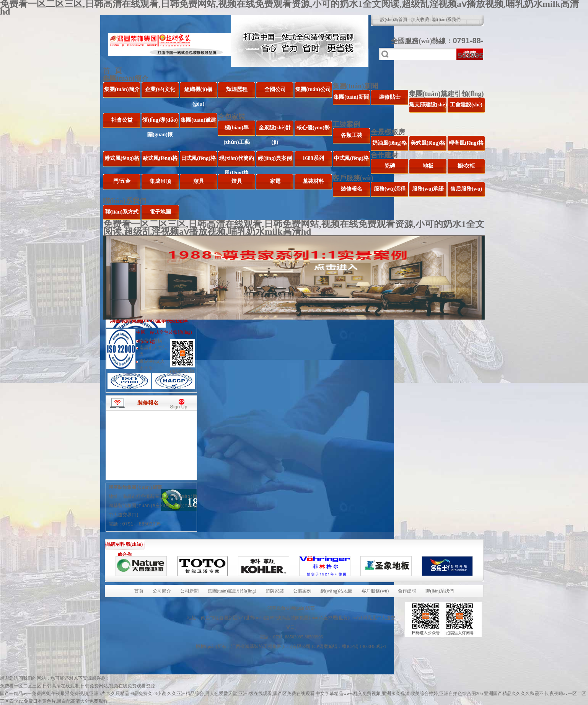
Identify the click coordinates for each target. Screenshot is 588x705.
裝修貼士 (390, 97)
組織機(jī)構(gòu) (199, 92)
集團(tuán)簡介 (126, 78)
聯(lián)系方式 (122, 212)
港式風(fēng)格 (122, 158)
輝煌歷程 (237, 89)
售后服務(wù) (466, 189)
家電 (275, 181)
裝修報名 (352, 189)
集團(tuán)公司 (313, 89)
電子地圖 (160, 212)
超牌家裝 (275, 591)
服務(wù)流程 (390, 189)
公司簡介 (162, 591)
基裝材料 (313, 181)
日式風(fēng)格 (198, 158)
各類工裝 (352, 135)
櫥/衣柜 (466, 166)
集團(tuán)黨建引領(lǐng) (446, 94)
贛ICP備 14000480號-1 (364, 646)
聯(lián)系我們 (446, 20)
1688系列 (313, 158)
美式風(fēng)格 (428, 143)
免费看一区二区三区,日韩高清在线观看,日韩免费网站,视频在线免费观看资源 (77, 686)
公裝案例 (302, 591)
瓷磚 (390, 166)
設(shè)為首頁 (394, 20)
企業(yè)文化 (160, 89)
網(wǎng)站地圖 (337, 591)
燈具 (237, 181)
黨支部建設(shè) (428, 105)
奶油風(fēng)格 (390, 143)
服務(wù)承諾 (428, 189)
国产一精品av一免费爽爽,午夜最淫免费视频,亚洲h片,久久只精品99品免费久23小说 (83, 694)
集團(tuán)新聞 (355, 86)
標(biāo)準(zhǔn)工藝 (236, 130)
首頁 (139, 591)
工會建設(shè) (466, 105)
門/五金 (122, 181)
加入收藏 (420, 20)
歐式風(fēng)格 (160, 158)
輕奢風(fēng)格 (466, 143)
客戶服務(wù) (353, 178)
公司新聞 (189, 591)
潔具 (199, 181)
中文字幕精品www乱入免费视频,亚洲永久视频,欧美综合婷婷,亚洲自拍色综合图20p (399, 694)
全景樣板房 (388, 132)
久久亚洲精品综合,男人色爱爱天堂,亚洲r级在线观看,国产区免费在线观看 (241, 694)
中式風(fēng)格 (351, 158)
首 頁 (112, 71)
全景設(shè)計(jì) (275, 130)
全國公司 (275, 89)
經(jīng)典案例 (275, 158)
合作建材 (384, 155)
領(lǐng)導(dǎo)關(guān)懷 (160, 123)
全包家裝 (231, 117)
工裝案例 (346, 124)
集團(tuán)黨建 (198, 120)
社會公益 (122, 120)
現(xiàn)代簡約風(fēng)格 (237, 161)
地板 (428, 166)
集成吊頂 (160, 181)
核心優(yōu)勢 (313, 128)
